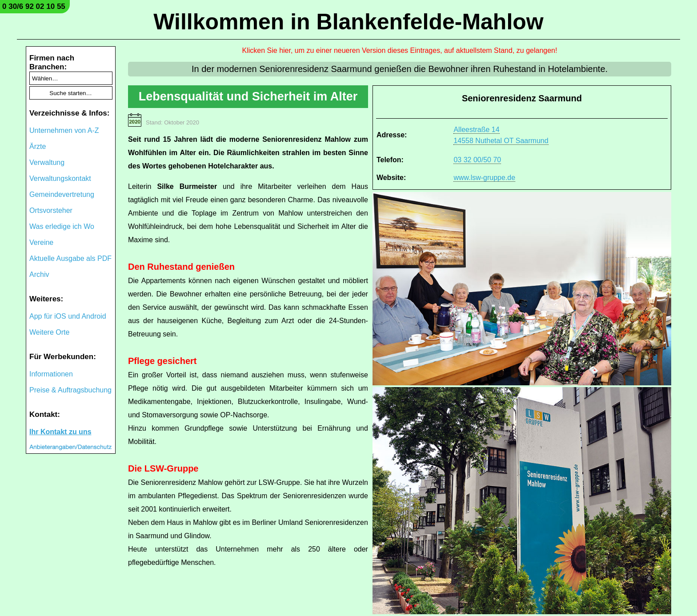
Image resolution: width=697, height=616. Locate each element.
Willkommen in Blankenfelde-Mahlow (348, 22)
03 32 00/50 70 (477, 160)
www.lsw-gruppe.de (484, 178)
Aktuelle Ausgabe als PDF (70, 258)
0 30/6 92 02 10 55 (34, 6)
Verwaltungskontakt (60, 178)
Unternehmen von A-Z (64, 130)
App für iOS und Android (68, 316)
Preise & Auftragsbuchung (70, 390)
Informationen (51, 374)
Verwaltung (47, 162)
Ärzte (38, 146)
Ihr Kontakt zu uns (60, 432)
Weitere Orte (49, 332)
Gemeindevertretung (62, 194)
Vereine (41, 242)
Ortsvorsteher (51, 210)
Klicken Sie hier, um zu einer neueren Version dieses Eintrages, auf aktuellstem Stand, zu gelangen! (400, 50)
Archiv (39, 274)
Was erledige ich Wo (62, 226)
